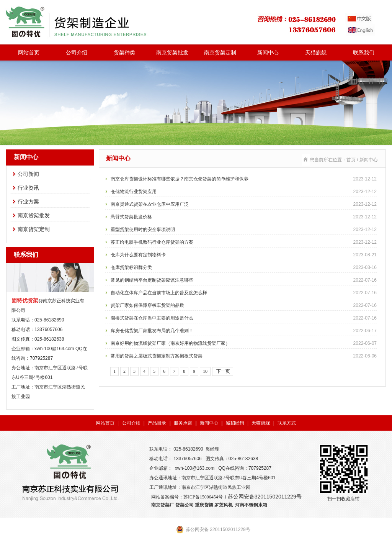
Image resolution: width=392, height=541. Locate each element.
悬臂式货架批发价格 (244, 217)
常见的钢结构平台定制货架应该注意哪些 (244, 280)
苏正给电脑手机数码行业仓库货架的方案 (244, 242)
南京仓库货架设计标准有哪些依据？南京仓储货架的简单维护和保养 (244, 179)
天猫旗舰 (316, 52)
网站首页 (29, 52)
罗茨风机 (224, 505)
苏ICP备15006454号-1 (205, 497)
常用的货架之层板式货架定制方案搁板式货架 (244, 356)
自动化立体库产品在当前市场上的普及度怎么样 (244, 293)
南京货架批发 (172, 52)
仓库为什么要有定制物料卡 (244, 255)
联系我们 (364, 52)
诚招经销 (235, 423)
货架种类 (124, 52)
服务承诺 (183, 423)
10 (205, 371)
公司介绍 (77, 52)
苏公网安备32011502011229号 (265, 497)
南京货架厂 (163, 505)
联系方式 (287, 423)
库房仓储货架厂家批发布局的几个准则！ (244, 331)
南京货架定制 (220, 52)
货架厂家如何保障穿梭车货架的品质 (244, 305)
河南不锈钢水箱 (251, 505)
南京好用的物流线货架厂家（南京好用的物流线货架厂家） (244, 343)
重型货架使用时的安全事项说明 (244, 230)
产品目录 (157, 423)
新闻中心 (268, 52)
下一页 (223, 371)
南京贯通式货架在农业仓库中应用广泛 (244, 204)
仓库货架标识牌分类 (244, 267)
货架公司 (185, 505)
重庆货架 (204, 505)
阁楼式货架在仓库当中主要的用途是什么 (244, 318)
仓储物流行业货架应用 (244, 192)
